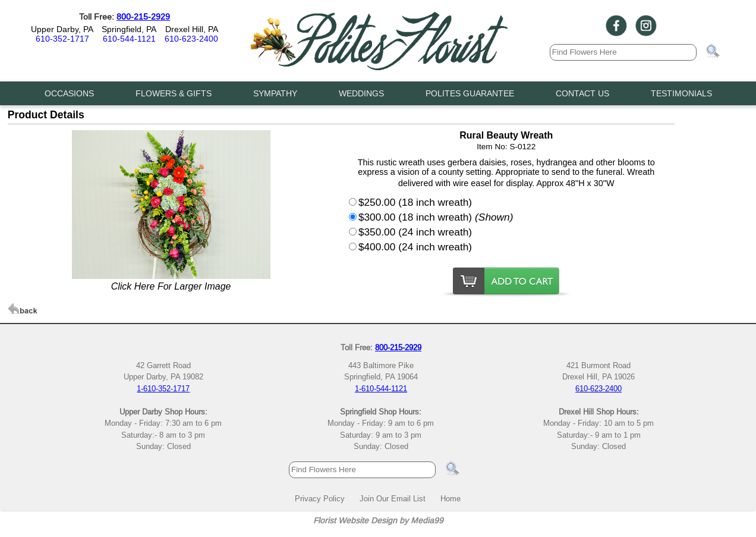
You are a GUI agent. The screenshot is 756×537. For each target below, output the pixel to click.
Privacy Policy (320, 498)
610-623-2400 (191, 39)
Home (451, 498)
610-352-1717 (62, 39)
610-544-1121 (129, 39)
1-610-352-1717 (163, 388)
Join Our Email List (393, 498)
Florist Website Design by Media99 (378, 520)
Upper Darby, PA (62, 29)
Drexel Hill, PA (192, 29)
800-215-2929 (143, 17)
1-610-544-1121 (381, 388)
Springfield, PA (129, 29)
